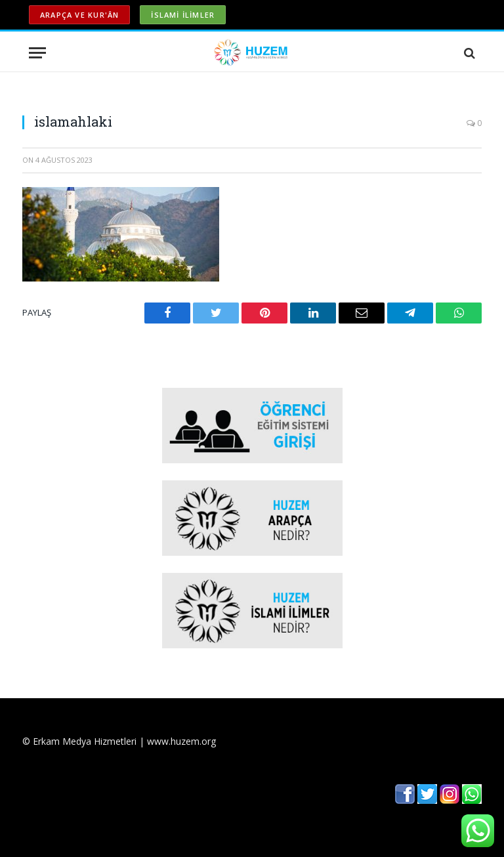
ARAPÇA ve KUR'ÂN (79, 15)
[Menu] (37, 53)
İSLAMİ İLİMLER (183, 15)
